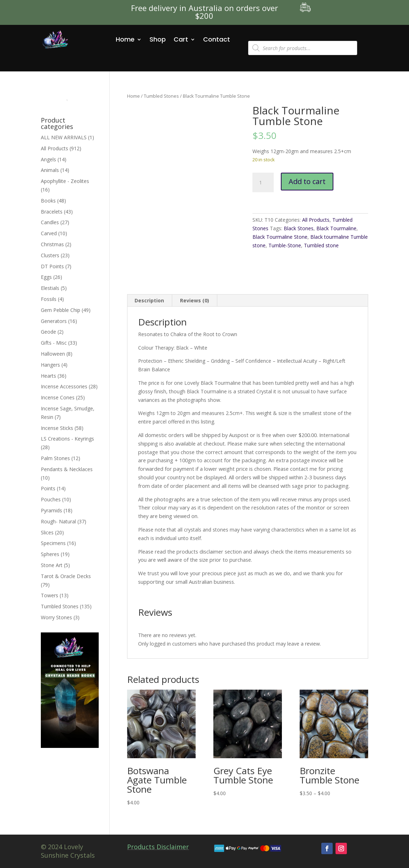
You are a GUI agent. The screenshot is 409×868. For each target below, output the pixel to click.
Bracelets (52, 212)
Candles (50, 222)
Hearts (48, 376)
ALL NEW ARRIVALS (64, 137)
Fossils (49, 299)
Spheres (50, 554)
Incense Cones (58, 397)
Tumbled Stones (161, 96)
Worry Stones (56, 617)
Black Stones (299, 228)
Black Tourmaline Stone (280, 237)
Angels (48, 159)
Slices (47, 532)
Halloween (53, 354)
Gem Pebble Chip (61, 310)
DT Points (52, 266)
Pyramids (51, 510)
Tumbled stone (321, 245)
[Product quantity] (263, 183)
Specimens (53, 543)
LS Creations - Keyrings (67, 439)
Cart (181, 39)
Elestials (50, 288)
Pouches (51, 499)
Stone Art (52, 565)
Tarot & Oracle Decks (66, 576)
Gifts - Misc (54, 343)
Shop (158, 39)
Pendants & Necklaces (67, 469)
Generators (54, 321)
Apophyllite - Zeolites (65, 181)
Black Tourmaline (336, 228)
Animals (50, 170)
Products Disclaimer (158, 847)
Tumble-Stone (285, 245)
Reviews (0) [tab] (195, 300)
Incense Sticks (57, 428)
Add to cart (307, 181)
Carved (49, 233)
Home (125, 39)
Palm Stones (55, 458)
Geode (48, 332)
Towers (50, 595)
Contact (217, 39)
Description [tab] (149, 300)
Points (48, 488)
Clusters (50, 255)
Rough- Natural (58, 521)
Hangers (50, 365)
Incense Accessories (64, 386)
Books (48, 201)
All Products (316, 220)
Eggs (46, 277)
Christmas (52, 244)
